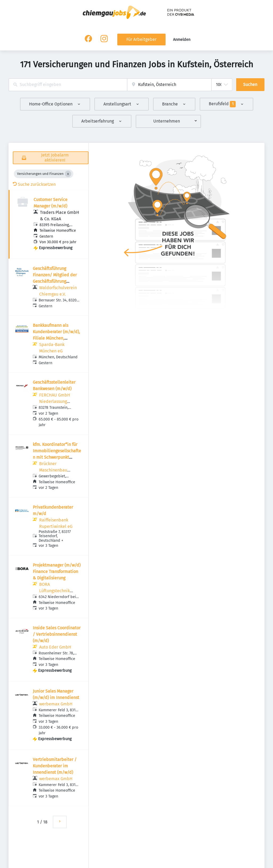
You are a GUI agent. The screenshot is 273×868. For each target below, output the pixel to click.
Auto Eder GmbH (55, 647)
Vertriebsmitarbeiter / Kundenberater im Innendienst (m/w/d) (55, 766)
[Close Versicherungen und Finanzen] (68, 174)
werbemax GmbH (56, 704)
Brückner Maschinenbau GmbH (53, 470)
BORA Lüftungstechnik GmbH (55, 591)
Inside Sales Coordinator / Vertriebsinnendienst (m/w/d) (57, 634)
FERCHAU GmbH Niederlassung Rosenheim (55, 401)
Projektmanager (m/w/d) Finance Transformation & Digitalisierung (57, 572)
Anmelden (182, 40)
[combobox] (68, 85)
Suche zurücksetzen (34, 184)
